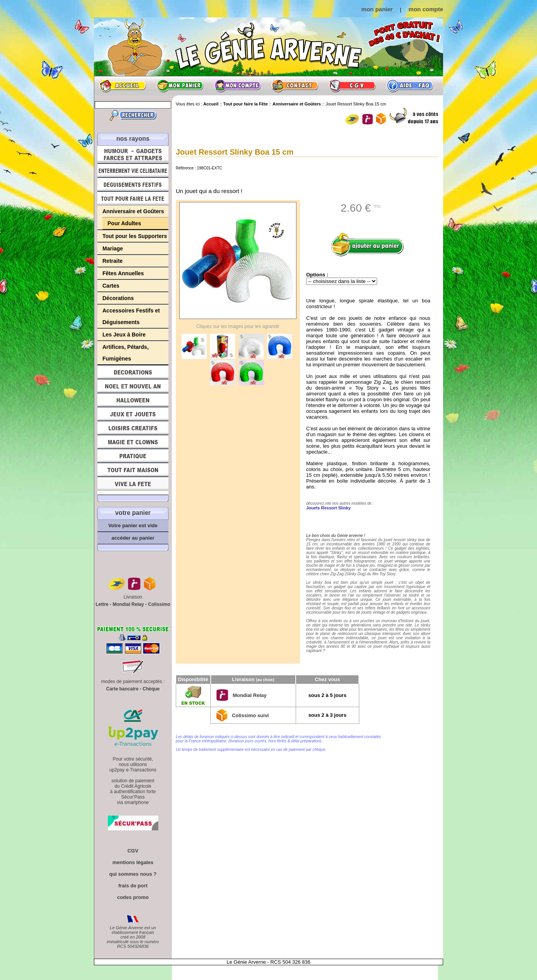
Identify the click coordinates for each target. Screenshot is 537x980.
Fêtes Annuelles (123, 273)
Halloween (133, 400)
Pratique (133, 456)
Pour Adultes (124, 223)
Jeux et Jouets (133, 414)
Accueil (123, 86)
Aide (410, 86)
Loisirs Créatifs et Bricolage (133, 428)
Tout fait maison (133, 470)
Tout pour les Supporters (135, 236)
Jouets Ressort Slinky (328, 508)
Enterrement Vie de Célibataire (133, 171)
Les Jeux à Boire (124, 335)
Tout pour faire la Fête (133, 198)
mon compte (426, 9)
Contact (295, 86)
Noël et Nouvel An (133, 386)
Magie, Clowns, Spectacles (133, 442)
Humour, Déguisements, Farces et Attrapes (133, 154)
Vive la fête (133, 486)
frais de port (133, 886)
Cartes (111, 286)
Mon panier (180, 86)
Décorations (118, 298)
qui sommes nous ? (133, 874)
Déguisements (133, 185)
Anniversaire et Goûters (133, 211)
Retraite (113, 261)
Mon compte (237, 86)
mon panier (377, 9)
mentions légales (133, 862)
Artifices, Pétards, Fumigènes (126, 353)
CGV (352, 86)
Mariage (113, 248)
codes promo (133, 897)
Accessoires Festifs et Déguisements (131, 316)
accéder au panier (133, 538)
